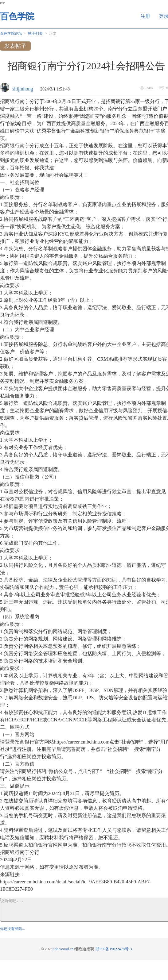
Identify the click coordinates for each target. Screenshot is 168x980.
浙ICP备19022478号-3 (114, 949)
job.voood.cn (63, 949)
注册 (145, 16)
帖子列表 (35, 33)
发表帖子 (15, 46)
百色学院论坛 (11, 33)
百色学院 (17, 16)
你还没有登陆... (12, 929)
